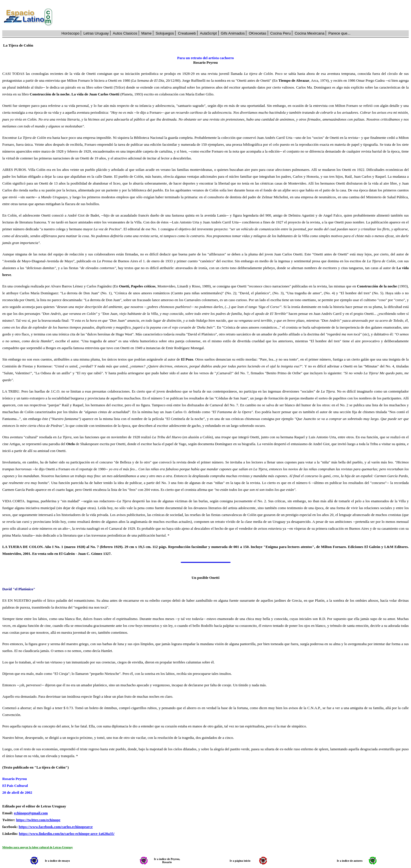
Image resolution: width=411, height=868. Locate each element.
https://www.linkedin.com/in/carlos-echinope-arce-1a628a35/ (67, 834)
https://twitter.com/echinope (38, 820)
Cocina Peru (281, 33)
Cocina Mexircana (309, 33)
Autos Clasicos (125, 33)
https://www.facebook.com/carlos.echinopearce (56, 827)
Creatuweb (187, 33)
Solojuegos (165, 33)
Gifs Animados (233, 33)
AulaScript (208, 33)
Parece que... (339, 33)
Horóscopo (70, 33)
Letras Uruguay (96, 33)
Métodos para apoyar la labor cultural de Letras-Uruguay (38, 847)
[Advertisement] (234, 17)
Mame (146, 33)
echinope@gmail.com (31, 813)
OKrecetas (257, 33)
